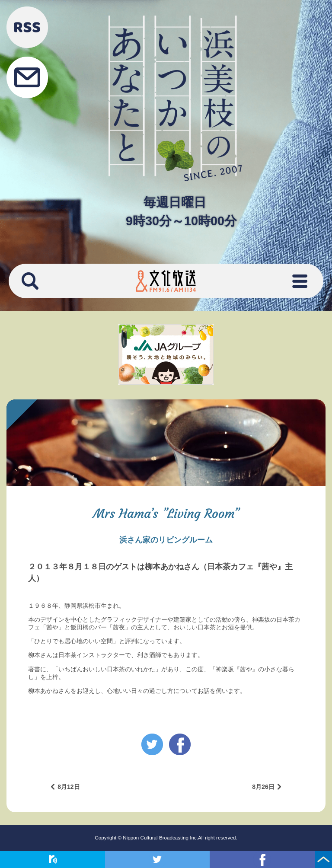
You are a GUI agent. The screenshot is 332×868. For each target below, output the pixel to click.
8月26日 (263, 787)
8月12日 (69, 787)
